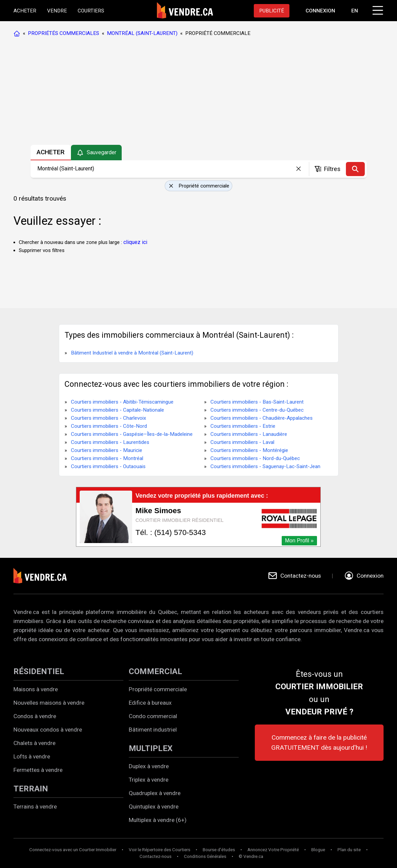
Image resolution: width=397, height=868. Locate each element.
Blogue (318, 850)
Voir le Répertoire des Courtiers (160, 850)
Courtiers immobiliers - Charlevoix (109, 418)
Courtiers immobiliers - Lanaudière (249, 434)
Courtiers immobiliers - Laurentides (110, 442)
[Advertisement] (198, 92)
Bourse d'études (219, 850)
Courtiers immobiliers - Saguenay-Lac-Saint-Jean (265, 466)
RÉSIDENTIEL (39, 671)
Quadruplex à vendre (155, 793)
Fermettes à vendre (38, 770)
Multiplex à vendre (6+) (158, 820)
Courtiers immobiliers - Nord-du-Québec (255, 458)
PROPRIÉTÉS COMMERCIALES (64, 33)
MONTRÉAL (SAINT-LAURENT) (142, 33)
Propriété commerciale (158, 689)
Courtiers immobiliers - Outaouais (108, 466)
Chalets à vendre (34, 743)
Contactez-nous (155, 856)
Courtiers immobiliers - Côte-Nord (109, 426)
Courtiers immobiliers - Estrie (243, 426)
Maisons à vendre (36, 689)
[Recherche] (355, 169)
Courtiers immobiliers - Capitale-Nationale (117, 410)
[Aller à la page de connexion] (320, 11)
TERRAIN (31, 789)
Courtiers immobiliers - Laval (242, 442)
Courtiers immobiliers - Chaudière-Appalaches (262, 418)
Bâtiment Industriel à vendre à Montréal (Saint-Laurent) (132, 353)
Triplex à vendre (149, 780)
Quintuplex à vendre (154, 807)
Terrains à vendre (35, 807)
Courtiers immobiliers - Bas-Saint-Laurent (257, 402)
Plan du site (349, 850)
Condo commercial (153, 716)
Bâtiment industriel (153, 730)
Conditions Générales (205, 856)
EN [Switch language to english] (355, 11)
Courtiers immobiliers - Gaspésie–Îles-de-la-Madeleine (132, 434)
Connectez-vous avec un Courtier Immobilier (73, 850)
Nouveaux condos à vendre (48, 730)
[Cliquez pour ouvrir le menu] (377, 9)
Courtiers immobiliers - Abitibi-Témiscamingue (122, 402)
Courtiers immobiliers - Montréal (107, 458)
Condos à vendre (35, 716)
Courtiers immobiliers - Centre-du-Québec (257, 410)
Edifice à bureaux (150, 703)
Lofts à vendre (32, 756)
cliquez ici (135, 242)
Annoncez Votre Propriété (273, 850)
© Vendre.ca (251, 856)
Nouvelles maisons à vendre (49, 703)
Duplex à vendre (149, 766)
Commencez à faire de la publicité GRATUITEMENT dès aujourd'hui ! (319, 742)
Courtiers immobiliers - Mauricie (107, 450)
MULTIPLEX (151, 748)
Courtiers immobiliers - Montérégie (249, 450)
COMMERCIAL (155, 671)
